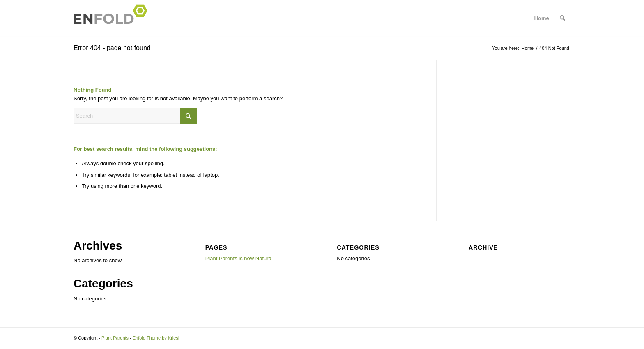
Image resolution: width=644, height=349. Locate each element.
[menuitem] (562, 18)
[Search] (562, 18)
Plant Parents (115, 338)
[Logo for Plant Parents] (113, 18)
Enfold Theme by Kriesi (156, 338)
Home (542, 18)
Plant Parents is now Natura (238, 258)
